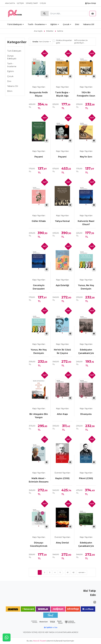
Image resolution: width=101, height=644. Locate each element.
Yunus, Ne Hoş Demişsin (86, 287)
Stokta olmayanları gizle (64, 42)
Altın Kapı (62, 414)
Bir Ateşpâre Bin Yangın (39, 416)
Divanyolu (86, 414)
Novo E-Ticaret (40, 641)
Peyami (39, 157)
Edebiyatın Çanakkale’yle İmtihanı (86, 352)
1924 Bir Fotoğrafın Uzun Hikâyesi (86, 94)
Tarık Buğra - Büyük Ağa (62, 94)
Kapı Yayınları (39, 87)
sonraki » (82, 572)
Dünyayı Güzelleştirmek (39, 544)
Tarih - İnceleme (36, 24)
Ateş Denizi (62, 543)
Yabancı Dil (89, 24)
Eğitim (54, 24)
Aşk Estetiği (62, 285)
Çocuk (66, 24)
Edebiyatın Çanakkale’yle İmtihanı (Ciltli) (86, 545)
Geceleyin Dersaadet (39, 287)
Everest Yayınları (62, 473)
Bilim (10, 91)
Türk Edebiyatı (15, 24)
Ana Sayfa (10, 3)
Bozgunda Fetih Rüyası (39, 94)
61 (68, 572)
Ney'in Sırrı (86, 157)
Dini (77, 24)
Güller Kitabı (39, 221)
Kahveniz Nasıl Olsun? (86, 223)
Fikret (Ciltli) (86, 478)
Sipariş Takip (32, 3)
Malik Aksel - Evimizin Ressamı (39, 480)
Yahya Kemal (62, 221)
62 (74, 572)
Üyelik (43, 3)
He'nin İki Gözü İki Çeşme (62, 351)
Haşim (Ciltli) (62, 478)
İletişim (20, 3)
